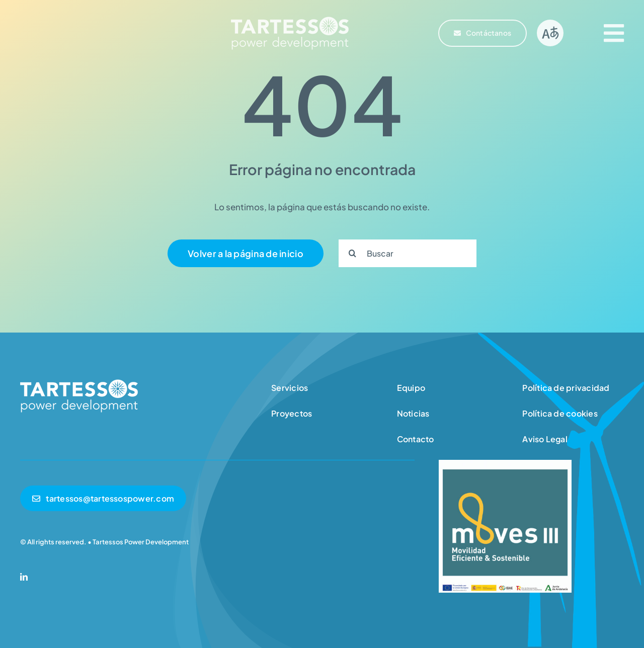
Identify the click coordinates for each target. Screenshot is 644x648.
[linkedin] (24, 577)
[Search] (352, 253)
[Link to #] (550, 33)
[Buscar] (408, 253)
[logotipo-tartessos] (290, 19)
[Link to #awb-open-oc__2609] (614, 33)
